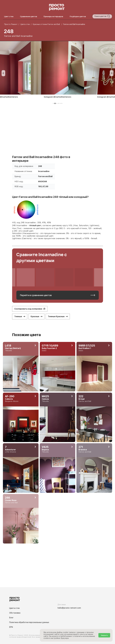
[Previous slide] (3, 73)
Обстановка (15, 613)
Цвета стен (14, 608)
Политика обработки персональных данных (29, 622)
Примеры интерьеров (53, 16)
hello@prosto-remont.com (69, 608)
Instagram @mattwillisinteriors (57, 97)
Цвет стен (9, 16)
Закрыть (104, 635)
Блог (11, 618)
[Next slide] (112, 73)
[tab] (53, 103)
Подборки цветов (78, 16)
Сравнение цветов (28, 16)
